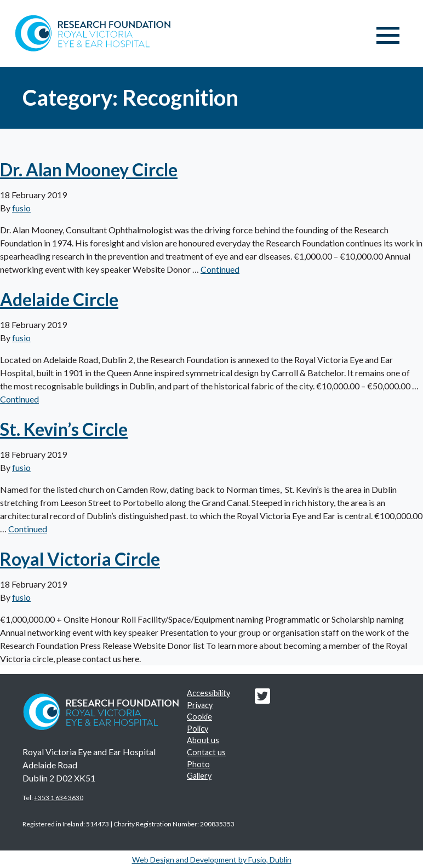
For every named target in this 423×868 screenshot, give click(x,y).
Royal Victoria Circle (80, 559)
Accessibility (208, 693)
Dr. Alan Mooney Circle (89, 169)
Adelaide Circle (59, 299)
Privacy (200, 705)
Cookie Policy (199, 723)
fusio (21, 208)
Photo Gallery (199, 770)
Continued (220, 269)
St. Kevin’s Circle (64, 429)
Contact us (206, 752)
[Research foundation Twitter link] (262, 699)
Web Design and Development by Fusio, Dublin (212, 860)
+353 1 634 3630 (59, 798)
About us (203, 740)
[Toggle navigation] (388, 36)
